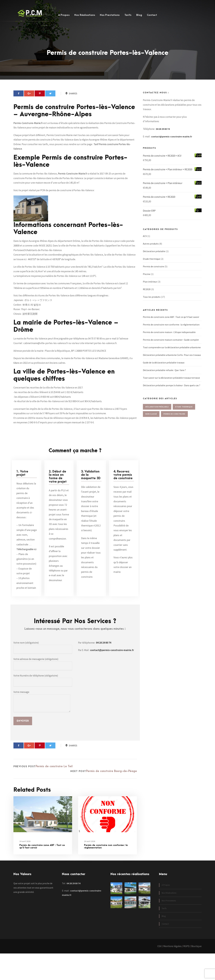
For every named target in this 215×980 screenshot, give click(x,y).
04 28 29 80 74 (104, 669)
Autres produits (151, 247)
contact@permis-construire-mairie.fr (112, 677)
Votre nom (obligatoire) (43, 674)
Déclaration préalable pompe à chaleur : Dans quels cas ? (172, 389)
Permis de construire (153, 270)
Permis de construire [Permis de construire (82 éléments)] (174, 417)
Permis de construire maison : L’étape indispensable (169, 336)
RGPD (186, 973)
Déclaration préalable (154, 255)
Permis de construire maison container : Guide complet (171, 343)
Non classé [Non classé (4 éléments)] (151, 417)
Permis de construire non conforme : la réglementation (106, 873)
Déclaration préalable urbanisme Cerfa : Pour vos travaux (172, 359)
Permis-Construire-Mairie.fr (28, 138)
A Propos (64, 15)
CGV (159, 973)
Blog (139, 15)
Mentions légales (172, 973)
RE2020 (147, 293)
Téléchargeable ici (26, 576)
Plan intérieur (150, 285)
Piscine (147, 278)
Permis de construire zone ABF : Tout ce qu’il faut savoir (42, 873)
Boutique (196, 973)
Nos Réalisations (85, 15)
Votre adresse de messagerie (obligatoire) (43, 690)
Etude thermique (151, 262)
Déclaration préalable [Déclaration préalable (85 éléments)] (157, 410)
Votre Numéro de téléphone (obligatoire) (43, 707)
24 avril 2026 (25, 868)
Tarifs (128, 15)
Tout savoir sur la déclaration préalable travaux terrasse (171, 381)
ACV (145, 240)
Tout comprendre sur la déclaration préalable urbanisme (172, 351)
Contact (152, 15)
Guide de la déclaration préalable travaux (164, 366)
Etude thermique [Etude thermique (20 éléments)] (184, 410)
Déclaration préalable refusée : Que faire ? (164, 374)
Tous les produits (152, 300)
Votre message (42, 728)
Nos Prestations (110, 15)
